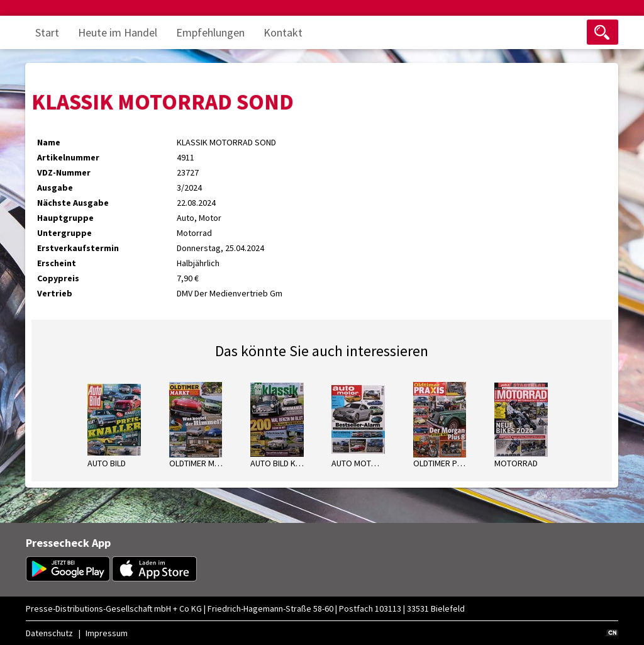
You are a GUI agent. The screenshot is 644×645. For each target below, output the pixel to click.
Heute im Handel (118, 32)
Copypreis (58, 278)
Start (47, 32)
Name (49, 142)
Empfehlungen (210, 32)
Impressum (107, 633)
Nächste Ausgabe (73, 203)
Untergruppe (64, 233)
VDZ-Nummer (64, 172)
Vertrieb (55, 293)
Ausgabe (55, 188)
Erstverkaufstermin (78, 248)
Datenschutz (49, 633)
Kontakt (283, 32)
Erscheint (57, 263)
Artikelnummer (68, 157)
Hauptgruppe (65, 218)
